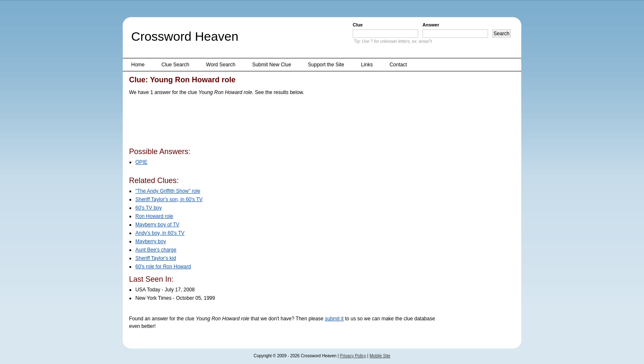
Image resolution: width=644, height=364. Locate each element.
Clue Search (175, 65)
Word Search (221, 65)
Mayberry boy (151, 241)
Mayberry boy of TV (157, 225)
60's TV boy (149, 208)
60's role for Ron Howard (163, 267)
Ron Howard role (154, 216)
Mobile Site (380, 356)
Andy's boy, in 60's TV (160, 233)
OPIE (141, 162)
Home (138, 65)
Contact (398, 65)
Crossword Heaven (185, 36)
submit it (334, 319)
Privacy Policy (353, 356)
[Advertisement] (282, 123)
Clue (358, 25)
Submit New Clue (272, 65)
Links (367, 65)
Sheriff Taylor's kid (156, 258)
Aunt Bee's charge (156, 250)
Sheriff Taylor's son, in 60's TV (169, 199)
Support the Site (326, 65)
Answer (431, 25)
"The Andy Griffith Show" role (168, 191)
